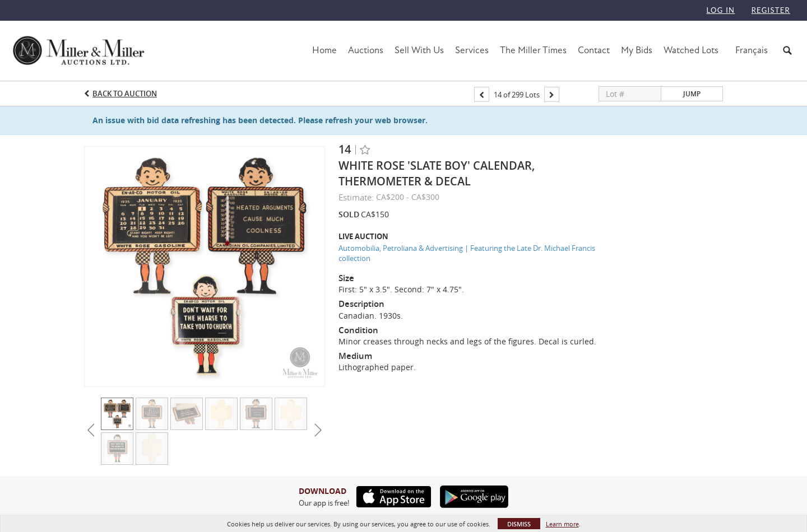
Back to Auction (125, 94)
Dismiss (519, 524)
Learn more (562, 524)
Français (752, 50)
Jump (692, 94)
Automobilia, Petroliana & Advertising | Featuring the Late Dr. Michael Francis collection (467, 253)
